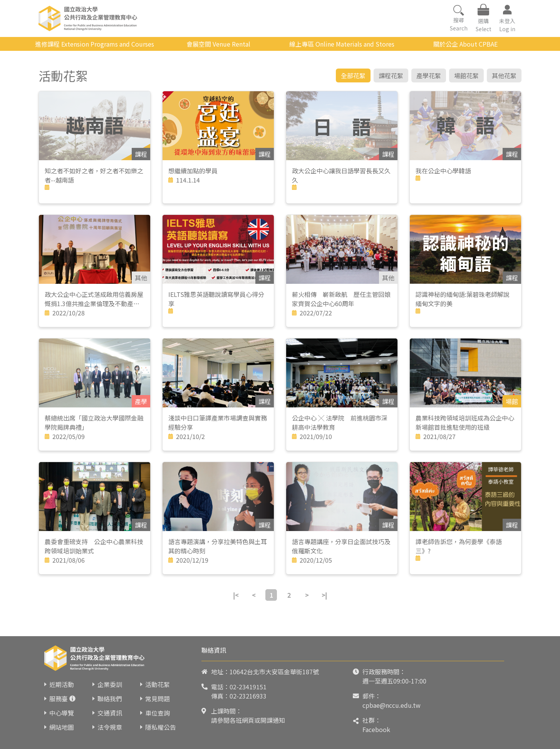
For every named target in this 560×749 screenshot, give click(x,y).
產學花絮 (429, 75)
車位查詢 (158, 713)
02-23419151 (248, 687)
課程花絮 (391, 75)
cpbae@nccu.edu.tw (391, 705)
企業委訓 (110, 684)
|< (236, 595)
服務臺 (59, 699)
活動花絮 (158, 684)
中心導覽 (62, 713)
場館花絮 (466, 75)
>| (324, 595)
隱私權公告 (161, 727)
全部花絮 (353, 75)
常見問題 (158, 699)
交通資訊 (110, 713)
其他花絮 (504, 75)
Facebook (376, 729)
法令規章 (110, 727)
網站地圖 (62, 727)
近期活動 (62, 684)
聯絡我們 (110, 699)
